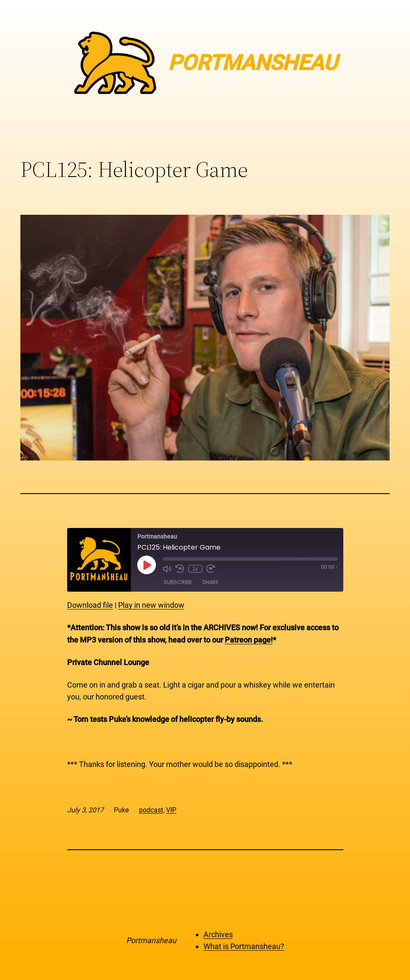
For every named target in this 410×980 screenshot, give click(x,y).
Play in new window (151, 605)
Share (210, 582)
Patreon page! (249, 640)
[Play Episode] (147, 565)
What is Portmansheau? (244, 946)
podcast (151, 810)
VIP (171, 810)
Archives (218, 934)
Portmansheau (151, 940)
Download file (90, 605)
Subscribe (178, 582)
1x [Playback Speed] (195, 569)
